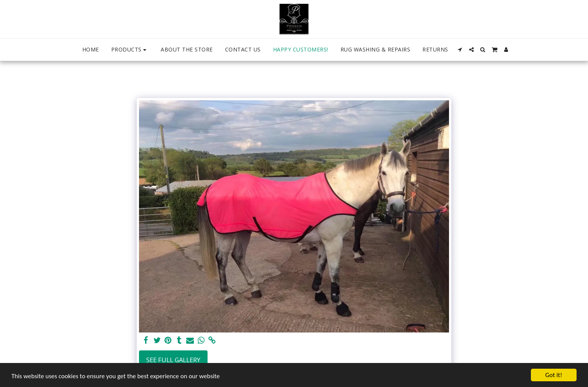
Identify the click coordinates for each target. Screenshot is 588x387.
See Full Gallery (173, 360)
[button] (460, 50)
